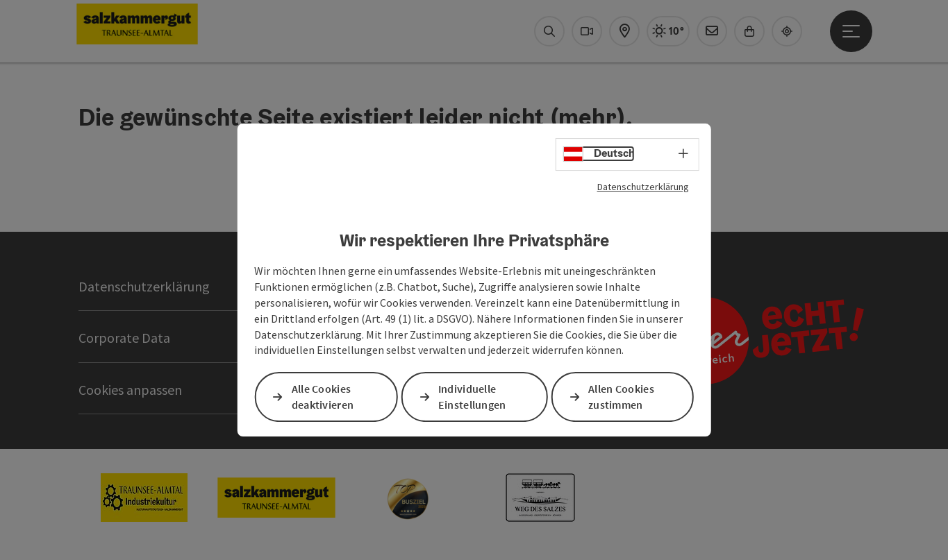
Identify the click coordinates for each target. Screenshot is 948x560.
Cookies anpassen (130, 390)
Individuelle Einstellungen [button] (472, 397)
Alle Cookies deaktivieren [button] (323, 397)
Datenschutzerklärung (643, 187)
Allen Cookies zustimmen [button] (621, 397)
